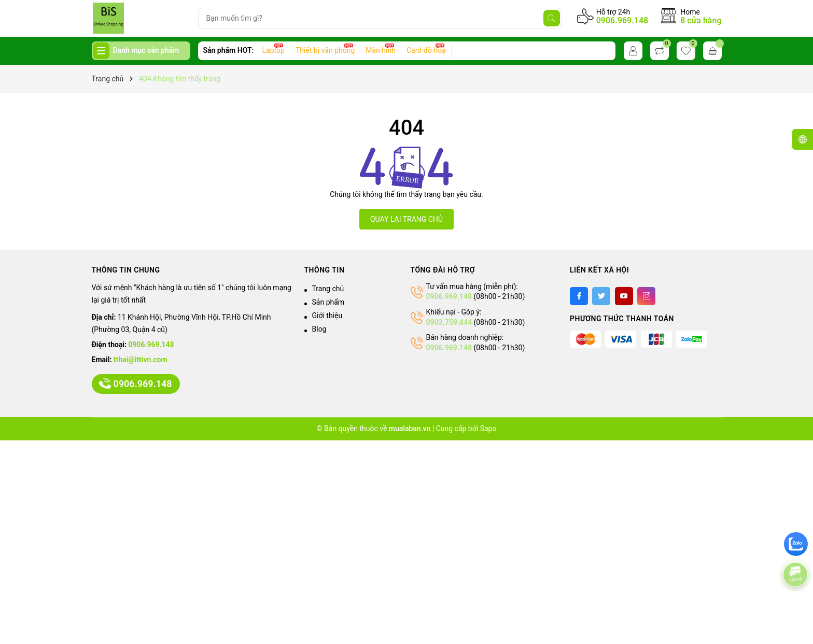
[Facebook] (579, 296)
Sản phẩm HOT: (229, 50)
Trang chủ (328, 289)
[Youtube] (624, 296)
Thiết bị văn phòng (325, 50)
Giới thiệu (327, 316)
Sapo (488, 428)
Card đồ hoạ (426, 50)
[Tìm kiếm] (552, 18)
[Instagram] (646, 296)
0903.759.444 (449, 322)
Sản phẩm (328, 302)
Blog (319, 329)
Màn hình (381, 50)
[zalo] (796, 544)
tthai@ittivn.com (141, 360)
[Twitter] (601, 296)
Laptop (274, 50)
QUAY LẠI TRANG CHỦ (406, 219)
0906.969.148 (622, 20)
